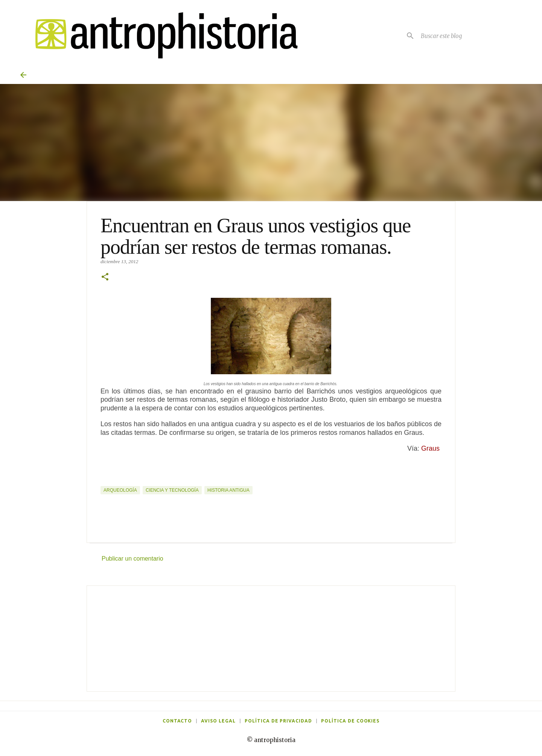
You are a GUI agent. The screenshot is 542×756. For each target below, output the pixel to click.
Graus (431, 448)
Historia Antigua (228, 490)
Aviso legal (218, 721)
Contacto (177, 721)
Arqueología (120, 490)
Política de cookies (350, 721)
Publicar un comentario (132, 559)
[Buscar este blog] (470, 36)
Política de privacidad (278, 721)
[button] (105, 277)
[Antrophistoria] (162, 36)
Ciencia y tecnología (172, 490)
